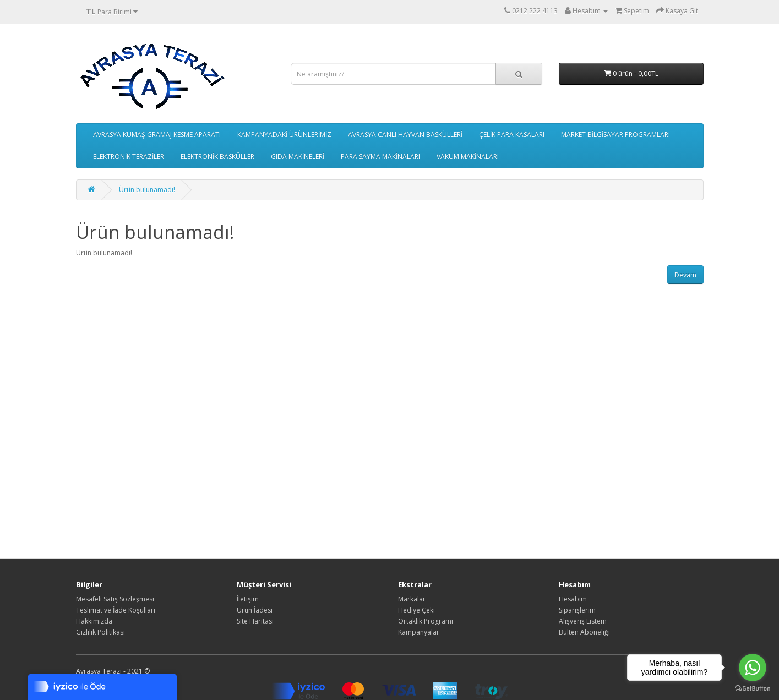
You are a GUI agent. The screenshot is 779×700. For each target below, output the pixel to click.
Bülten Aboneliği (584, 632)
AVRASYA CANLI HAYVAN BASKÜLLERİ (405, 135)
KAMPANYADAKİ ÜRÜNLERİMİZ (284, 135)
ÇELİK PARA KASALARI (512, 135)
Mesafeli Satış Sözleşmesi (115, 599)
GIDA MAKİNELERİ (298, 157)
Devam (685, 275)
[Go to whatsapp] (753, 668)
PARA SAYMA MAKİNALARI (380, 157)
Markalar (412, 599)
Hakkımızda (94, 621)
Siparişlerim (577, 610)
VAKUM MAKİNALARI (468, 157)
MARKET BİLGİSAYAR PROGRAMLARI (615, 135)
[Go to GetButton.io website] (753, 689)
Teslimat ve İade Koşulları (116, 610)
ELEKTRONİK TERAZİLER (129, 157)
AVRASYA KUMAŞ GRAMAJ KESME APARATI (157, 135)
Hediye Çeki (416, 610)
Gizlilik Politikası (100, 632)
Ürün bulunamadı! (147, 190)
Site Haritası (255, 621)
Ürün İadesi (255, 610)
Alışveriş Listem (583, 621)
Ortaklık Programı (426, 621)
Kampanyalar (419, 632)
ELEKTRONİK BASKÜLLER (217, 157)
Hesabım (573, 599)
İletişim (248, 599)
